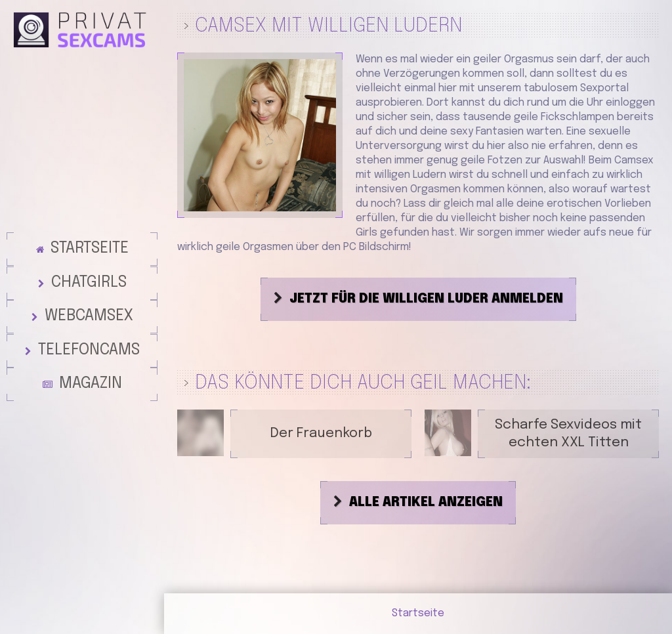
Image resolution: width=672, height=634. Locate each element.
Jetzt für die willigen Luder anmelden (426, 299)
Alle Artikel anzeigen (426, 503)
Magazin (91, 388)
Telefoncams (89, 350)
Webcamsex (89, 312)
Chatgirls (89, 274)
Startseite (90, 236)
